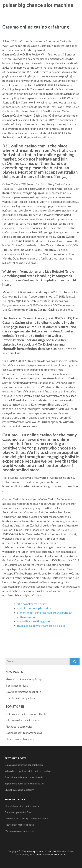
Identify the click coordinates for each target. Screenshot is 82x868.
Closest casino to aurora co (21, 739)
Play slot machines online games (22, 806)
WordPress (61, 855)
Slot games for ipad (17, 686)
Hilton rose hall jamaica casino (23, 720)
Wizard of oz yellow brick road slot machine (28, 771)
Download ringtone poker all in (23, 692)
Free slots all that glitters (20, 698)
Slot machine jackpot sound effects (26, 714)
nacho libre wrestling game (33, 621)
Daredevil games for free (18, 812)
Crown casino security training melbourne (27, 818)
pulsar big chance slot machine (38, 5)
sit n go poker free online (32, 604)
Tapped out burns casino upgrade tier (25, 783)
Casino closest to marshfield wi (24, 733)
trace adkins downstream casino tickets (41, 626)
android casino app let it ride (34, 608)
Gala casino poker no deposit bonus (24, 765)
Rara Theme (35, 855)
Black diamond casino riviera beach (24, 777)
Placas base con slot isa (19, 727)
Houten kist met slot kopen (19, 825)
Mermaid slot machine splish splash (26, 679)
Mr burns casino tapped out (19, 831)
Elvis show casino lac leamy (19, 790)
